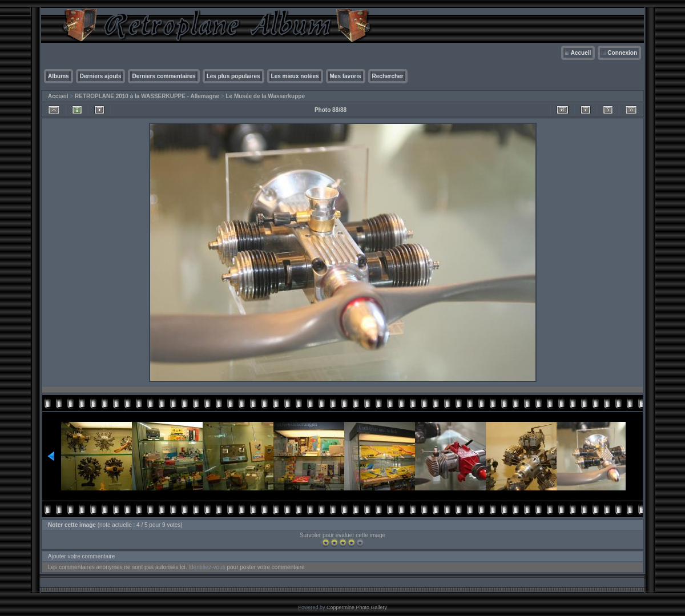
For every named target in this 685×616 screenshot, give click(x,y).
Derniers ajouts (101, 76)
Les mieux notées (295, 76)
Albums (59, 76)
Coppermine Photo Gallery (357, 607)
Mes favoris (346, 76)
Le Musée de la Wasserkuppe (265, 96)
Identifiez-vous (207, 567)
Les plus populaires (233, 76)
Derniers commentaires (164, 76)
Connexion (622, 53)
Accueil (581, 53)
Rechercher (388, 76)
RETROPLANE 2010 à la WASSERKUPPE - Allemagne (147, 96)
